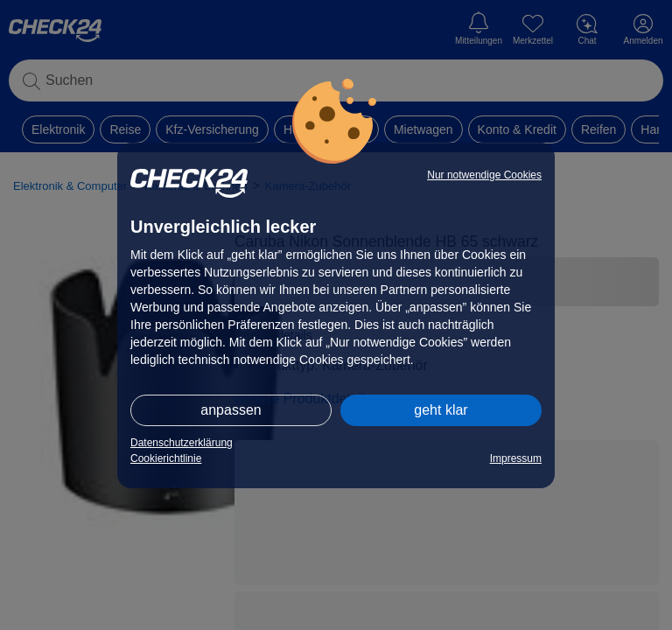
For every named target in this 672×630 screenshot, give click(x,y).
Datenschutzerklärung (182, 443)
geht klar (441, 410)
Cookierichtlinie (166, 458)
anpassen (231, 410)
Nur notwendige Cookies (484, 175)
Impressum (516, 458)
